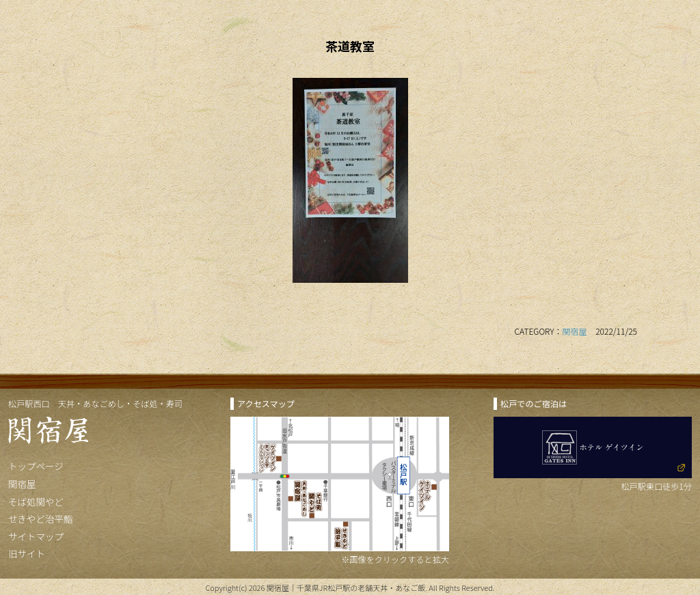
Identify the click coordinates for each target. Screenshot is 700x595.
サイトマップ (36, 536)
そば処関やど (36, 501)
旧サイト (27, 553)
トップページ (36, 466)
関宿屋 (575, 331)
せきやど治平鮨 (41, 518)
